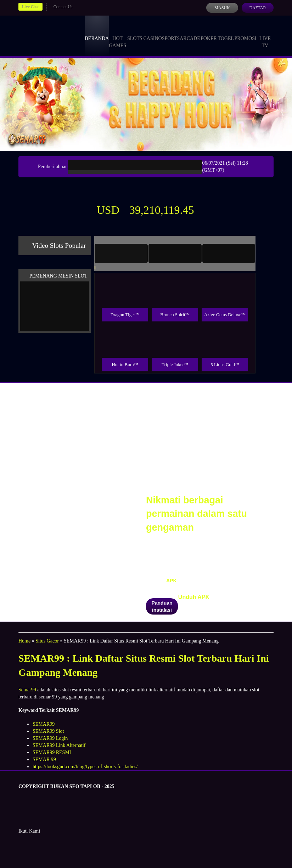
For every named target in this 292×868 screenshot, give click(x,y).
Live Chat (30, 7)
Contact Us (63, 7)
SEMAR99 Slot (48, 731)
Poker (209, 32)
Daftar (257, 8)
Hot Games (117, 35)
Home (24, 641)
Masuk (222, 8)
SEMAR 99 (44, 759)
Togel (226, 32)
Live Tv (265, 35)
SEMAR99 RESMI (52, 752)
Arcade (190, 32)
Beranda (97, 32)
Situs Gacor (47, 641)
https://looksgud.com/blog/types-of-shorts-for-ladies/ (85, 767)
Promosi (245, 32)
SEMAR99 (44, 724)
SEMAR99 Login (50, 738)
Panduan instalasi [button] (162, 606)
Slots (135, 32)
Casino (153, 32)
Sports (171, 32)
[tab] (121, 253)
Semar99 (27, 690)
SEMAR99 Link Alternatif (59, 745)
